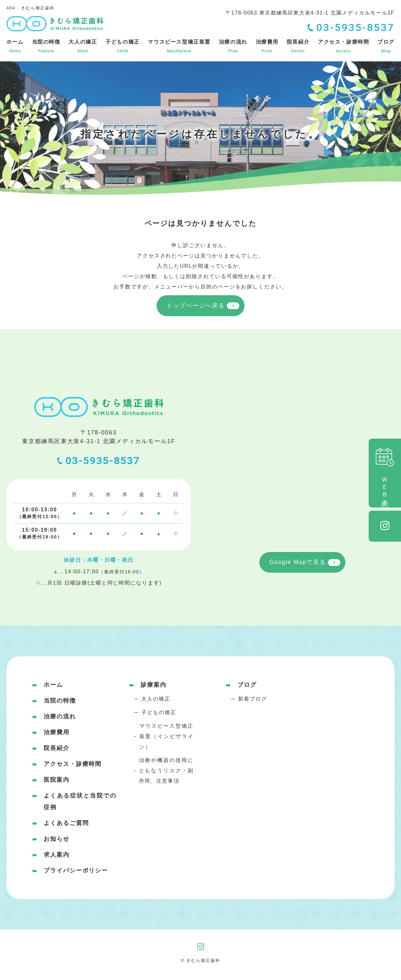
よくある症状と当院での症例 (80, 801)
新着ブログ (253, 699)
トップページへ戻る (195, 306)
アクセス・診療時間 (343, 47)
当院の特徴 (46, 47)
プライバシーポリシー (76, 871)
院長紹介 (298, 47)
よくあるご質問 (66, 823)
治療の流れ (233, 47)
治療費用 (267, 47)
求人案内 (57, 855)
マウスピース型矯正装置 (179, 47)
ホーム (15, 47)
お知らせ (57, 839)
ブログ (386, 47)
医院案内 (57, 780)
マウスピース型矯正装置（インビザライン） (167, 736)
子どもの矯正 (123, 47)
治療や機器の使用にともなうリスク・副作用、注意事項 (166, 771)
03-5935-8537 (99, 461)
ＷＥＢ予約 (385, 473)
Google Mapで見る (297, 563)
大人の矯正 (83, 47)
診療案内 (154, 685)
